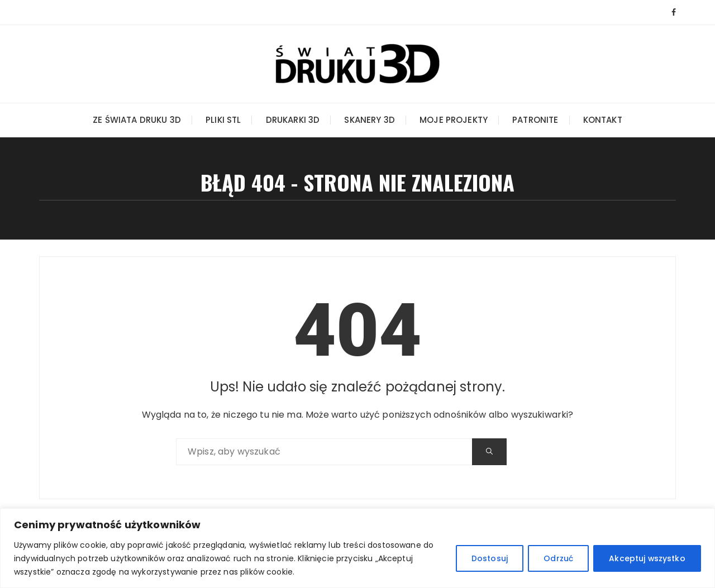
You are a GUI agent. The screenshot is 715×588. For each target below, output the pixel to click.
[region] (357, 548)
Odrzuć (557, 558)
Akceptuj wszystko (646, 558)
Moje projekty (454, 120)
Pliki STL (223, 120)
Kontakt (603, 120)
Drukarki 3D (293, 120)
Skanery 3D (370, 120)
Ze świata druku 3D (137, 120)
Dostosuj (486, 558)
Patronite (535, 120)
